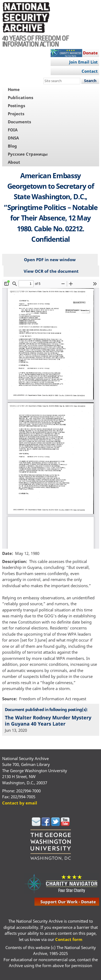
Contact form (69, 939)
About (14, 162)
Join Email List (83, 62)
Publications (20, 97)
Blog (12, 146)
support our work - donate (68, 902)
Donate (90, 53)
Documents (19, 122)
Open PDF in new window (50, 260)
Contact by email (20, 803)
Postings (16, 106)
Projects (16, 114)
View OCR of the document (51, 271)
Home (14, 89)
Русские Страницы (28, 154)
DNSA (13, 138)
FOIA (13, 130)
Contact (90, 71)
